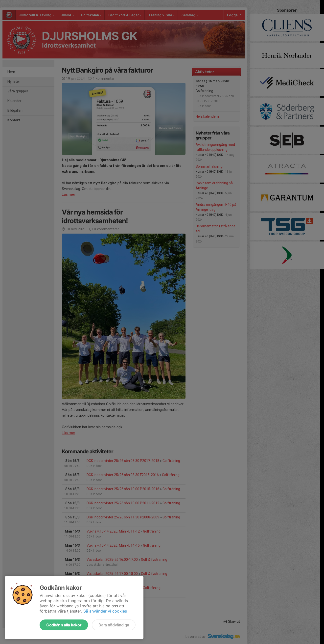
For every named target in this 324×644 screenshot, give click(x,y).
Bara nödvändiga (114, 625)
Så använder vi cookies (105, 611)
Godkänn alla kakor (64, 625)
